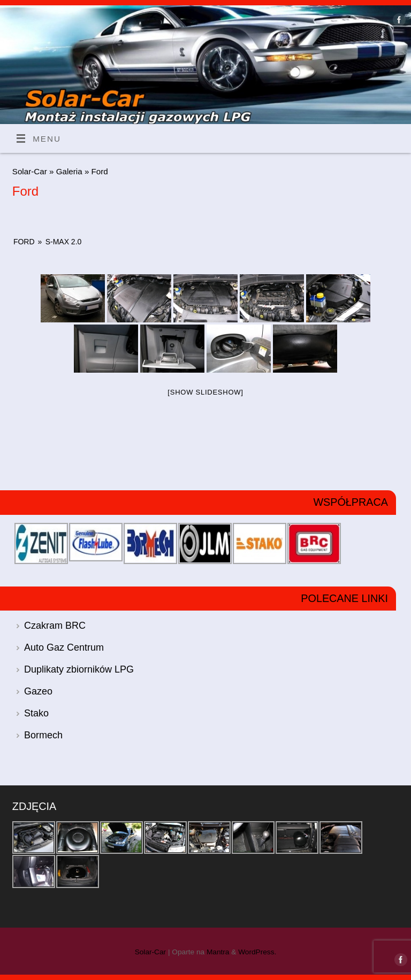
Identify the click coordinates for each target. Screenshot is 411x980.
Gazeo (38, 691)
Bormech (43, 735)
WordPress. (257, 952)
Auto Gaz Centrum (64, 647)
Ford (24, 242)
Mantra (218, 952)
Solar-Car (30, 171)
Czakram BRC (55, 626)
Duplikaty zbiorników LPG (79, 669)
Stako (36, 713)
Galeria (70, 171)
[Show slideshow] (205, 392)
